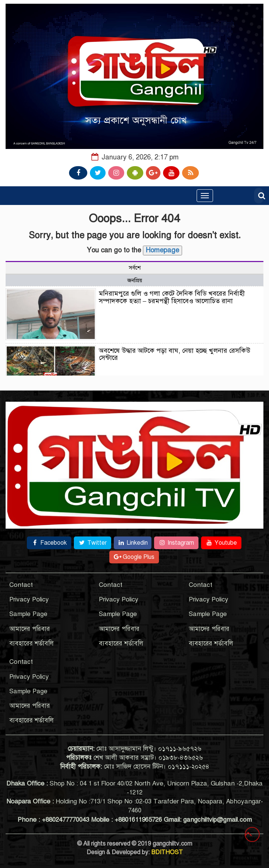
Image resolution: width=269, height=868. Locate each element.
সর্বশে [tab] (135, 268)
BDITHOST (167, 852)
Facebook (49, 543)
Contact (21, 585)
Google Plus (134, 557)
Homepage (162, 250)
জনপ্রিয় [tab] (135, 280)
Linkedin (133, 543)
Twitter (93, 543)
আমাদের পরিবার (30, 629)
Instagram (176, 543)
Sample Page (28, 614)
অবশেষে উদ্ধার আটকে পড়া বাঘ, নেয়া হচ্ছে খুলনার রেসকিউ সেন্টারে (175, 354)
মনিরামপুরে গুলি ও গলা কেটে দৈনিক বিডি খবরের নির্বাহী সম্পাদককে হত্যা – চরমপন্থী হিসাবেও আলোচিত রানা (172, 297)
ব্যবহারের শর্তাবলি (32, 643)
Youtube (221, 543)
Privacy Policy (29, 599)
